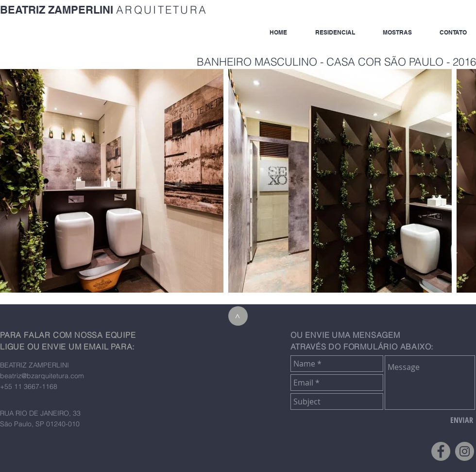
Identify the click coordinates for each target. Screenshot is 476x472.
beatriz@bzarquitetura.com (42, 376)
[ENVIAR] (462, 420)
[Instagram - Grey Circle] (465, 451)
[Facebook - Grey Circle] (441, 451)
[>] (238, 316)
